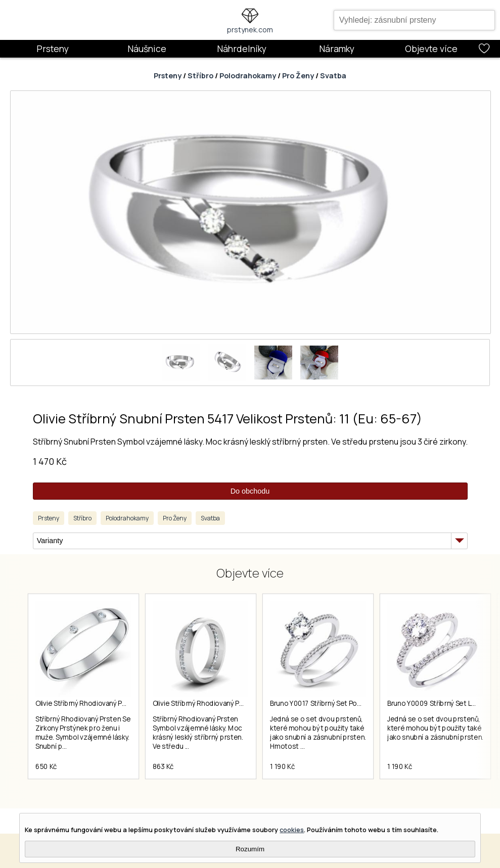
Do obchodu (250, 491)
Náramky (337, 49)
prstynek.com (250, 30)
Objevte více (431, 49)
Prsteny (53, 49)
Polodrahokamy (248, 76)
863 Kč (163, 766)
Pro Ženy (298, 76)
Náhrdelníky (242, 49)
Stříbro (200, 76)
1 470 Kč (50, 461)
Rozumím (250, 849)
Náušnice (147, 49)
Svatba (333, 76)
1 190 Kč (282, 766)
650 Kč (46, 766)
